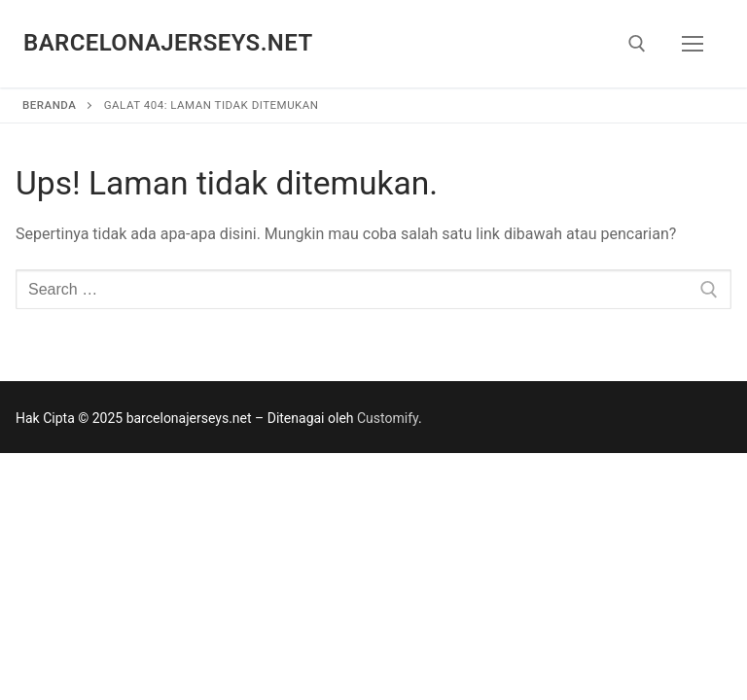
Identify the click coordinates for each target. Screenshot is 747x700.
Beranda (49, 105)
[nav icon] (693, 44)
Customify (388, 418)
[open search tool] (637, 44)
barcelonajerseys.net (168, 43)
